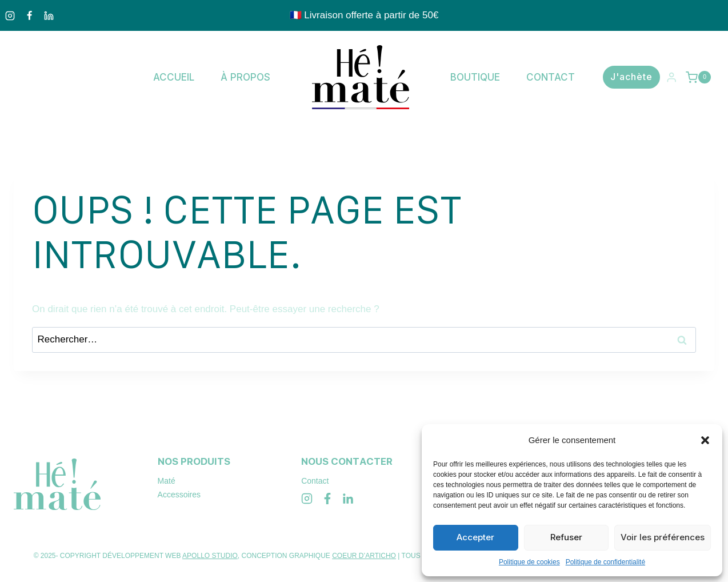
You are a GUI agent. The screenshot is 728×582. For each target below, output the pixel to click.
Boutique (475, 77)
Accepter (475, 537)
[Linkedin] (49, 15)
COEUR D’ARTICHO (364, 556)
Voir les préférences (663, 537)
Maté (167, 481)
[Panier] (700, 77)
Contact (551, 77)
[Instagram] (10, 15)
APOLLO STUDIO (210, 556)
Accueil (174, 77)
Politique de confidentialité (605, 562)
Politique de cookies (529, 562)
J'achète (631, 77)
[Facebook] (29, 15)
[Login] (671, 77)
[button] (705, 440)
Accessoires (179, 495)
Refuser (566, 537)
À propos (245, 77)
